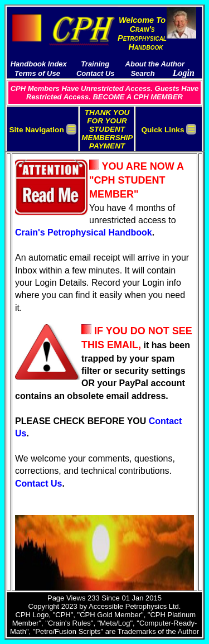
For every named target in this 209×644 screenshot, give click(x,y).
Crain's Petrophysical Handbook (84, 232)
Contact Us (38, 484)
